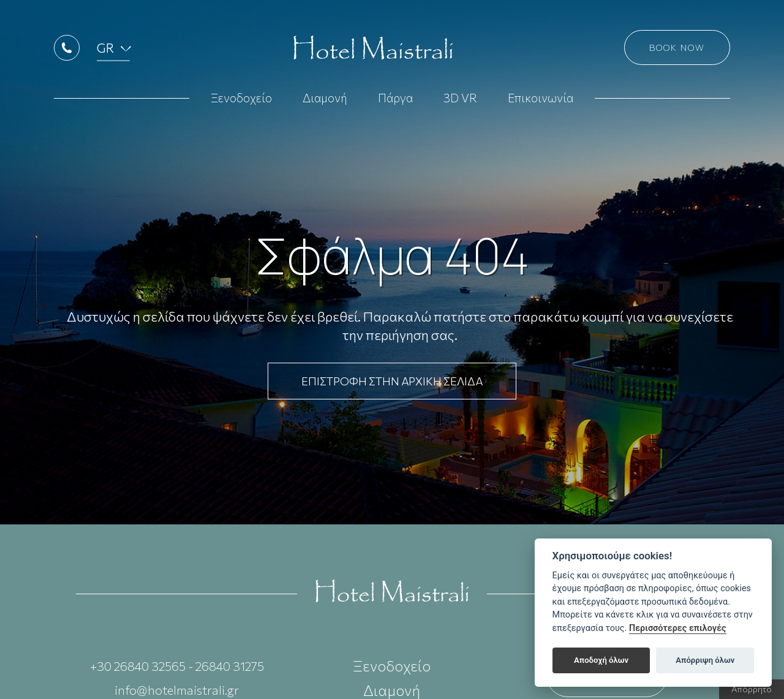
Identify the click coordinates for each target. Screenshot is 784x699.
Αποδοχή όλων (601, 660)
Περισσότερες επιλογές (678, 628)
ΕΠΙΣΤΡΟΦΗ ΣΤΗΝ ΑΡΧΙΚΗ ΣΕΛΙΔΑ (392, 381)
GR (107, 49)
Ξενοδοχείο (241, 99)
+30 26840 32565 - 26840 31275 (177, 666)
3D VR (460, 99)
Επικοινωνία (541, 99)
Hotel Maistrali (373, 49)
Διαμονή (325, 99)
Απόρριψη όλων (705, 660)
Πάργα (395, 99)
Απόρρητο (752, 689)
